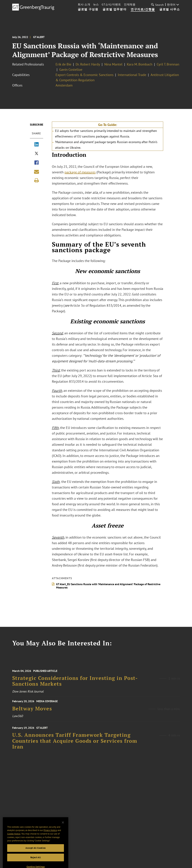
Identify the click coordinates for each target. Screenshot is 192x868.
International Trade (132, 75)
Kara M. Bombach (140, 64)
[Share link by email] (37, 172)
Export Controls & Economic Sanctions (84, 75)
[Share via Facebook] (37, 163)
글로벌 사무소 (170, 9)
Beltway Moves (32, 710)
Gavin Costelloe (71, 70)
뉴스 (96, 4)
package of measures (80, 172)
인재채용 (130, 4)
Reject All (36, 862)
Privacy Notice (50, 835)
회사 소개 (84, 4)
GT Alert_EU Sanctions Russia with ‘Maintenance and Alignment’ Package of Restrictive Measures (108, 586)
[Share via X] (37, 154)
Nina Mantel (113, 64)
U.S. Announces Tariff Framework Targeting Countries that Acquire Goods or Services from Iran (75, 744)
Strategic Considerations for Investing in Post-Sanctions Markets (75, 684)
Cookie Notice (14, 838)
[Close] (63, 827)
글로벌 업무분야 (114, 9)
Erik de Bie (63, 64)
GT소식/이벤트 (111, 4)
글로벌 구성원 (88, 9)
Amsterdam (64, 85)
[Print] (37, 180)
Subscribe (37, 125)
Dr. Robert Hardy (88, 64)
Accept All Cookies (36, 853)
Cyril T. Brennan (168, 64)
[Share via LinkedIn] (37, 145)
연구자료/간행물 (143, 9)
